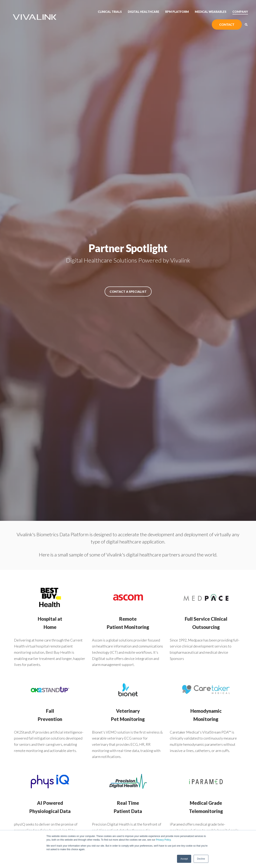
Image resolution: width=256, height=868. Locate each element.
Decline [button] (201, 859)
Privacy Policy (163, 840)
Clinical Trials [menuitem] (110, 12)
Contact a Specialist (128, 292)
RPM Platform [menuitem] (177, 12)
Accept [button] (184, 859)
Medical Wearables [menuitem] (211, 12)
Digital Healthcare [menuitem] (143, 12)
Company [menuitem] (240, 12)
